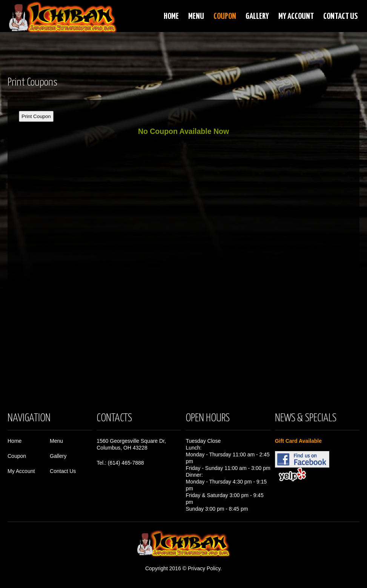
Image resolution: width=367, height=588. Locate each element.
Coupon (225, 16)
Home (171, 16)
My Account (296, 16)
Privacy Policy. (205, 568)
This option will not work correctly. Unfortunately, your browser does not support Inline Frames (183, 216)
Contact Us (340, 16)
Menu (196, 16)
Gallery (257, 16)
